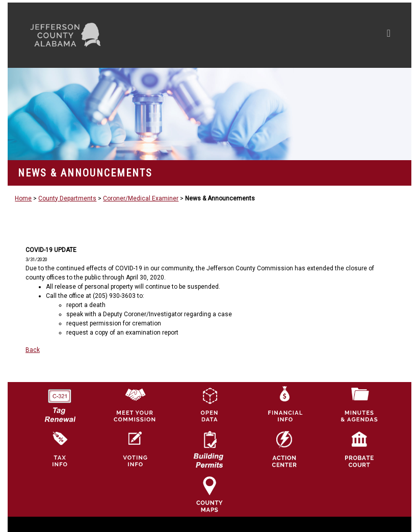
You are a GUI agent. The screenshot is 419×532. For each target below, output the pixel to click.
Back (33, 350)
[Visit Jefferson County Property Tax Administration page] (60, 449)
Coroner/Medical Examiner (141, 198)
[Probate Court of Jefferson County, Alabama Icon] (359, 449)
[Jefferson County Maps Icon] (209, 494)
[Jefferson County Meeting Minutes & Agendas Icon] (359, 404)
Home (23, 198)
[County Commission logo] (135, 404)
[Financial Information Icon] (284, 404)
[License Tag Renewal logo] (60, 402)
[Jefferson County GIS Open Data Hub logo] (209, 404)
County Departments (67, 198)
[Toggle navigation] (292, 35)
